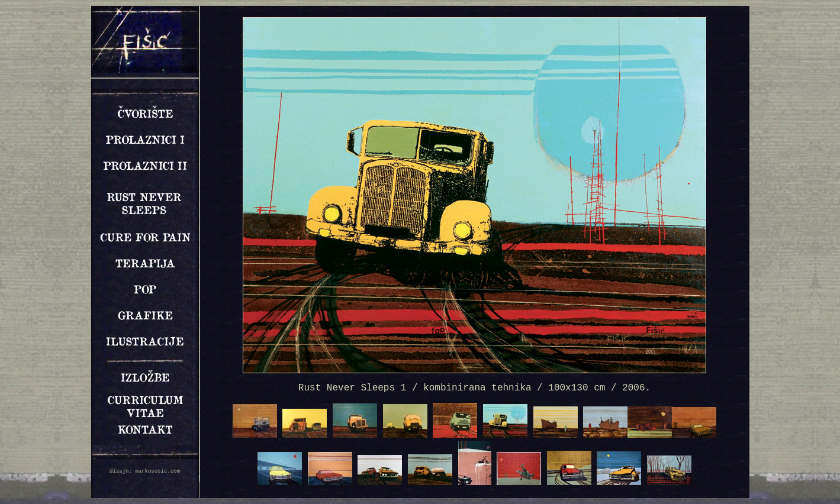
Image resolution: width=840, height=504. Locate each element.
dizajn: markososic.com (145, 471)
